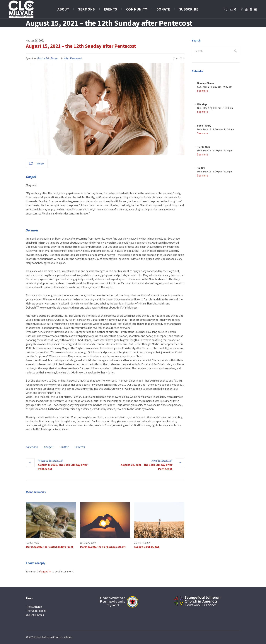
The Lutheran (34, 607)
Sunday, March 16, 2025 (147, 547)
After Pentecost (73, 58)
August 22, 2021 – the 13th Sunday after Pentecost (147, 467)
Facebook (32, 447)
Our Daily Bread (35, 615)
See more (203, 91)
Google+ (49, 447)
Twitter (64, 447)
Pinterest (80, 447)
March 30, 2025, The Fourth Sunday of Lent (50, 547)
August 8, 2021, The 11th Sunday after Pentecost (63, 467)
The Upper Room (36, 611)
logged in (46, 571)
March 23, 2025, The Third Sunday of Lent (103, 547)
